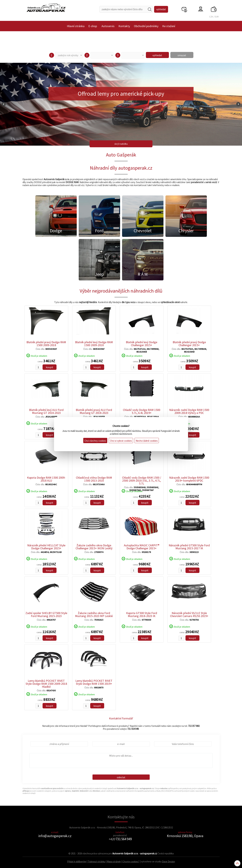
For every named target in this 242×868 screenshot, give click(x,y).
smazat (182, 55)
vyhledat (157, 55)
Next (238, 104)
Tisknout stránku (97, 862)
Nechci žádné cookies (147, 441)
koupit (50, 367)
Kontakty (124, 26)
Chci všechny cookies (95, 441)
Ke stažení (169, 26)
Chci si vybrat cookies (121, 441)
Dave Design (168, 862)
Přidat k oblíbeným (77, 862)
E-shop (93, 26)
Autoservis (108, 26)
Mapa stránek (114, 862)
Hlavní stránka (76, 26)
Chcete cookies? (131, 862)
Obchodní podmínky (146, 26)
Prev (4, 104)
